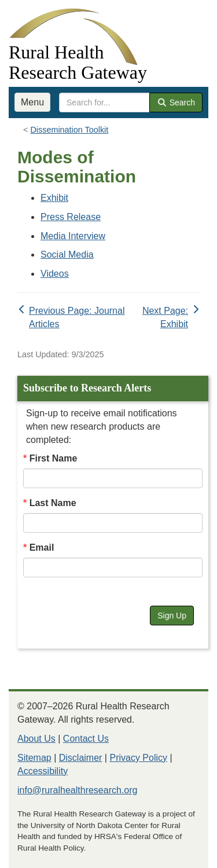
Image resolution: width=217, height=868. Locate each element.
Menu (32, 102)
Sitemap (34, 758)
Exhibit (54, 198)
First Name (54, 458)
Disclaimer (81, 758)
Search (176, 102)
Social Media (67, 254)
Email (42, 547)
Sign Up (172, 616)
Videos (55, 274)
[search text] (104, 102)
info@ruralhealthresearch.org (77, 790)
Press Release (71, 217)
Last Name (53, 503)
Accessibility (43, 771)
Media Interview (73, 236)
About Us (36, 739)
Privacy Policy (138, 758)
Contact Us (86, 739)
